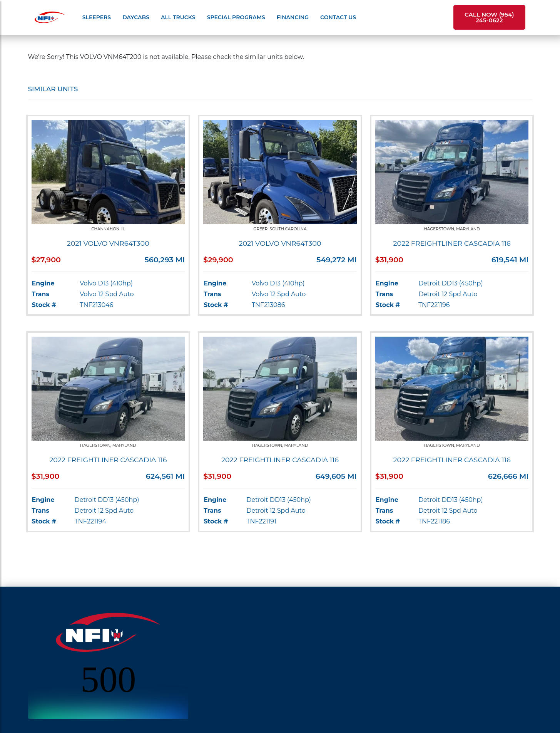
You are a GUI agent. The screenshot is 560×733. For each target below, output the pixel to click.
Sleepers (97, 17)
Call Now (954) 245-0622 (489, 17)
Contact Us (338, 17)
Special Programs (236, 17)
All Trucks (178, 17)
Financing (293, 17)
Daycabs (136, 17)
